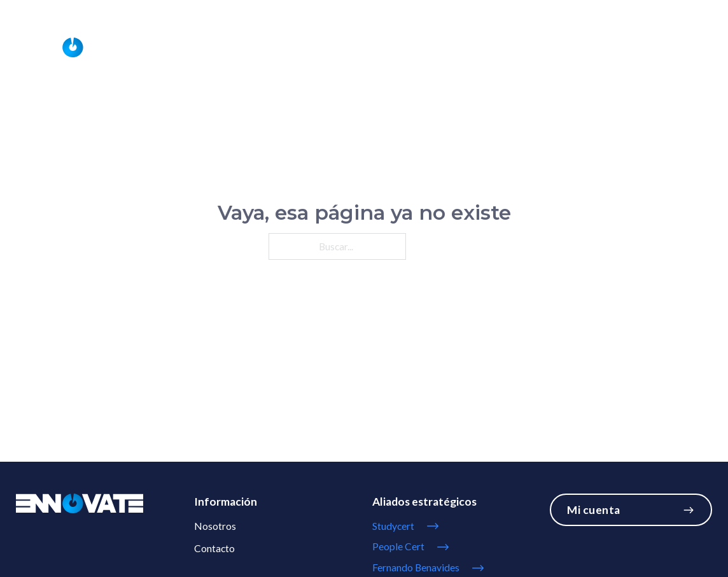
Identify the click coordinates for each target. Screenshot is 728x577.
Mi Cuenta (692, 11)
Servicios (306, 47)
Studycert (614, 47)
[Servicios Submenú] (340, 48)
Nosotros (444, 47)
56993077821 (545, 11)
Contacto (686, 47)
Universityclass (529, 47)
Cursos (381, 47)
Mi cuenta (631, 510)
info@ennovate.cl (626, 11)
